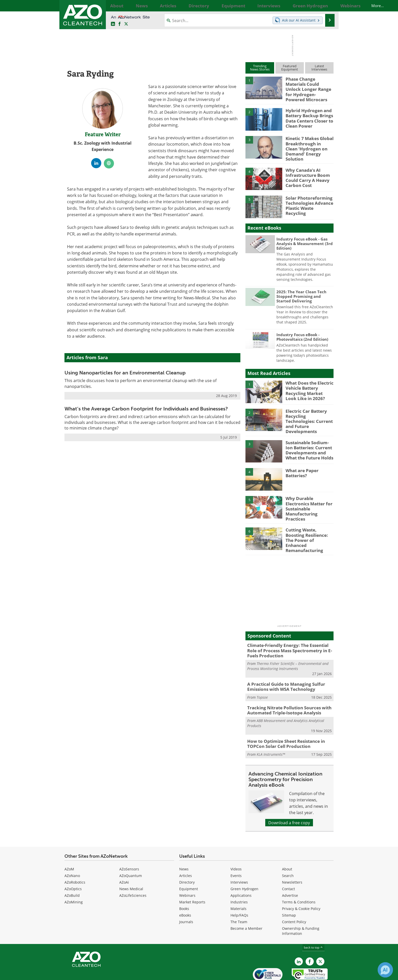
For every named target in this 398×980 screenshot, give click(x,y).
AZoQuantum (131, 853)
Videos (236, 846)
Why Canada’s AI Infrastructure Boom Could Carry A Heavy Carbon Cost (305, 170)
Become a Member (246, 906)
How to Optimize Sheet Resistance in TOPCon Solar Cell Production (283, 722)
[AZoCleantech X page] (320, 939)
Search (288, 853)
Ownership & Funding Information (301, 908)
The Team (239, 899)
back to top (313, 925)
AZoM (69, 846)
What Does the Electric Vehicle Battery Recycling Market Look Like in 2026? (307, 383)
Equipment (189, 866)
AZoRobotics (75, 860)
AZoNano (72, 853)
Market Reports (192, 879)
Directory (187, 860)
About (287, 846)
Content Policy (294, 899)
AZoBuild (72, 873)
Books (184, 886)
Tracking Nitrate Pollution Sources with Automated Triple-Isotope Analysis (285, 690)
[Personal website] (109, 163)
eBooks (185, 893)
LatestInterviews (319, 68)
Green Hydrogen (244, 866)
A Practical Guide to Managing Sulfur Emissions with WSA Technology (282, 667)
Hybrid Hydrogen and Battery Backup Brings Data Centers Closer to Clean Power (307, 114)
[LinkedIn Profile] (96, 163)
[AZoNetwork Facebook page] (120, 24)
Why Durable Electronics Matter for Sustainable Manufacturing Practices (309, 492)
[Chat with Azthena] (385, 970)
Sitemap (289, 893)
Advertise (290, 873)
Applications (241, 873)
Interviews (239, 860)
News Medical (131, 866)
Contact (288, 866)
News (184, 846)
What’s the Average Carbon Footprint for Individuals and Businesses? (146, 409)
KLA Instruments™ (271, 732)
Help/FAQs (239, 893)
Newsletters (292, 860)
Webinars (187, 873)
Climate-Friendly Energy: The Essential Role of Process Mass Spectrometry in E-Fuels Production (289, 632)
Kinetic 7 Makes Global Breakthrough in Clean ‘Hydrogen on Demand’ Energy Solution (307, 142)
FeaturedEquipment (290, 68)
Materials (238, 886)
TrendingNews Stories (260, 68)
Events (236, 853)
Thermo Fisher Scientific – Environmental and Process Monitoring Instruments (288, 647)
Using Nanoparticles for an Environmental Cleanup (125, 373)
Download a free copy (289, 800)
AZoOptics (73, 866)
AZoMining (74, 879)
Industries (239, 879)
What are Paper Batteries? (301, 462)
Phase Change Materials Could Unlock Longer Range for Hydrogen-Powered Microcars (308, 86)
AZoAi (124, 860)
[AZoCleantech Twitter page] (126, 24)
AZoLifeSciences (133, 873)
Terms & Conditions (299, 879)
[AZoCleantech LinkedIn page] (113, 24)
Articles (186, 853)
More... (328, 6)
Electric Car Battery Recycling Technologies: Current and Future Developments (308, 411)
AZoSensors (129, 846)
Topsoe (262, 677)
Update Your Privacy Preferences (103, 974)
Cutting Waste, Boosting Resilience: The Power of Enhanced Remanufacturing (309, 523)
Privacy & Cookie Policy (301, 886)
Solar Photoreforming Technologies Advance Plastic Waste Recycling (308, 195)
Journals (186, 899)
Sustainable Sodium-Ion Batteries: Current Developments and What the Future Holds (309, 439)
